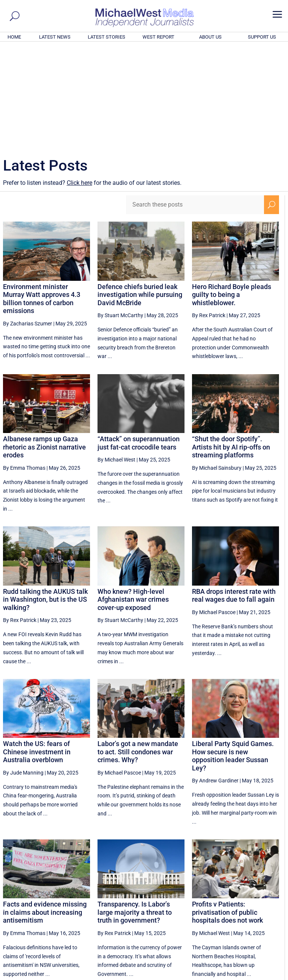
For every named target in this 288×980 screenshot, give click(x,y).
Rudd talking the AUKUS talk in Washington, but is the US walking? (45, 497)
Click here (79, 81)
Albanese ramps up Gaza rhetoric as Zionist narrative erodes (44, 345)
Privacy (272, 975)
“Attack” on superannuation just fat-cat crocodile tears (139, 341)
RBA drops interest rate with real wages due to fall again (234, 494)
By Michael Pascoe (214, 510)
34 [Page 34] (235, 905)
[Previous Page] (161, 904)
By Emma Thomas (24, 366)
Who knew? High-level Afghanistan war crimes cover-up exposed (133, 497)
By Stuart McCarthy (120, 213)
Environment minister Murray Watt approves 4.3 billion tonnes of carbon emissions (42, 197)
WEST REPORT (158, 37)
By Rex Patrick (209, 213)
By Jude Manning (23, 671)
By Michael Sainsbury (217, 366)
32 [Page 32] (197, 905)
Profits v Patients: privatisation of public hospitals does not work (227, 810)
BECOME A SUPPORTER (251, 933)
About (231, 975)
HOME (14, 37)
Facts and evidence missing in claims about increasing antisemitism (45, 810)
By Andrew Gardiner (215, 679)
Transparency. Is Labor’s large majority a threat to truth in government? (135, 810)
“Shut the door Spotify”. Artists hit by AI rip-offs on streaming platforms (231, 345)
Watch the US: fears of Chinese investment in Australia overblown (37, 650)
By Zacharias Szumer (28, 222)
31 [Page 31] (178, 905)
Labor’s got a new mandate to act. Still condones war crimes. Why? (138, 650)
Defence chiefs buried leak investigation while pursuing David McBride (140, 193)
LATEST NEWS (55, 37)
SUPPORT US (262, 37)
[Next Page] (272, 904)
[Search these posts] (195, 103)
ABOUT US (210, 37)
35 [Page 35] (254, 905)
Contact (251, 975)
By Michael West (116, 358)
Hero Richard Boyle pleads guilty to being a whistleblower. (232, 193)
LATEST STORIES (106, 37)
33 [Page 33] (216, 905)
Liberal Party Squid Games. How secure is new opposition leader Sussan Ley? (233, 654)
